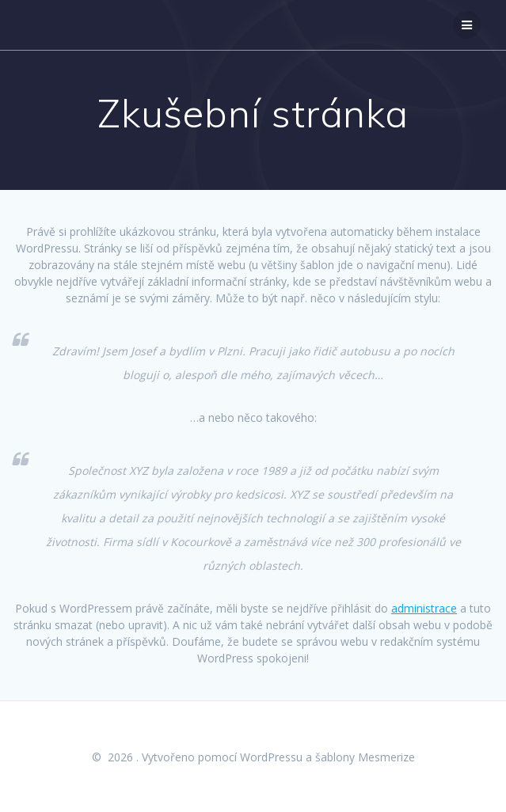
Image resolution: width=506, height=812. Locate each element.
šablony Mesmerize (365, 757)
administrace (424, 608)
